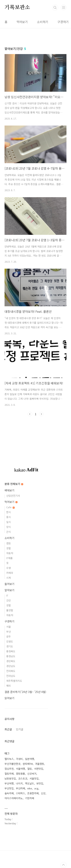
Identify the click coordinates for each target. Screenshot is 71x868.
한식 (9, 512)
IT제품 (9, 558)
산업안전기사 (13, 496)
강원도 (10, 641)
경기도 (10, 646)
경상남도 (11, 666)
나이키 (19, 783)
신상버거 (32, 774)
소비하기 (43, 22)
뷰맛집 (40, 783)
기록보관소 (17, 8)
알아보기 (9, 590)
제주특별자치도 (14, 681)
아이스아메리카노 (14, 798)
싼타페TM (28, 764)
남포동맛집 (10, 778)
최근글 (8, 729)
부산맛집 (9, 788)
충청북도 (11, 651)
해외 (9, 686)
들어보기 (9, 584)
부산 (9, 632)
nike (30, 788)
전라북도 (11, 671)
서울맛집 (34, 778)
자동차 (10, 553)
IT (7, 595)
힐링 (30, 769)
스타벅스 (20, 793)
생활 (9, 548)
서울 (9, 627)
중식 (9, 517)
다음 (41, 414)
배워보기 (9, 490)
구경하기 (63, 22)
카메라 (10, 573)
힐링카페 (9, 774)
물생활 (10, 610)
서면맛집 (39, 769)
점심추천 (9, 769)
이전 (30, 414)
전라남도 (11, 676)
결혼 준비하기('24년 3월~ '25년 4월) (25, 692)
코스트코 (23, 778)
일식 (9, 522)
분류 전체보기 (14, 484)
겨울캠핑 (40, 764)
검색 (55, 8)
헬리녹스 (9, 759)
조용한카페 (33, 793)
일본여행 (30, 759)
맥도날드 (30, 783)
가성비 (19, 759)
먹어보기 (22, 22)
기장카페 (30, 798)
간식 (9, 532)
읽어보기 (9, 698)
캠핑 (9, 543)
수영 (9, 568)
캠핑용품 (20, 774)
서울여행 (20, 769)
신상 (43, 793)
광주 (9, 636)
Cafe (10, 507)
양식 (9, 527)
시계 (9, 578)
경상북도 (11, 661)
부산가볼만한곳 (12, 764)
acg (36, 788)
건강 (9, 600)
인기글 (20, 729)
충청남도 (11, 656)
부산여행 (9, 783)
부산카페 (20, 788)
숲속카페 (9, 793)
